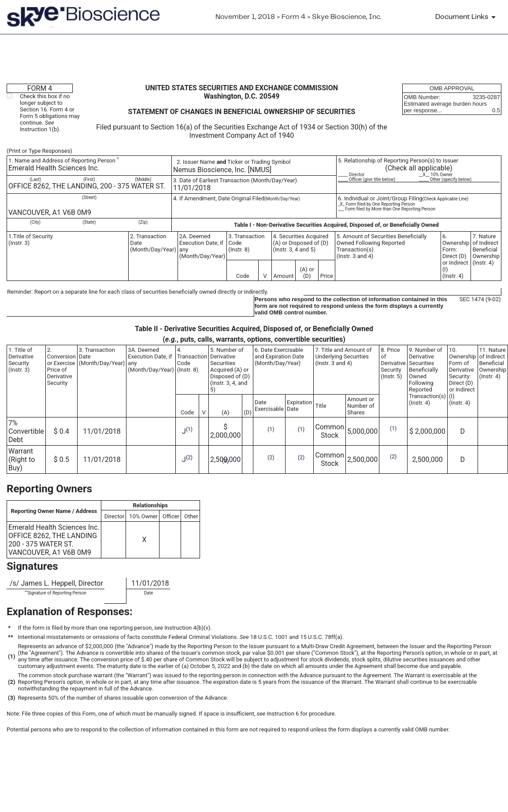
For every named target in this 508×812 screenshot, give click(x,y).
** (26, 592)
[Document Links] (467, 17)
